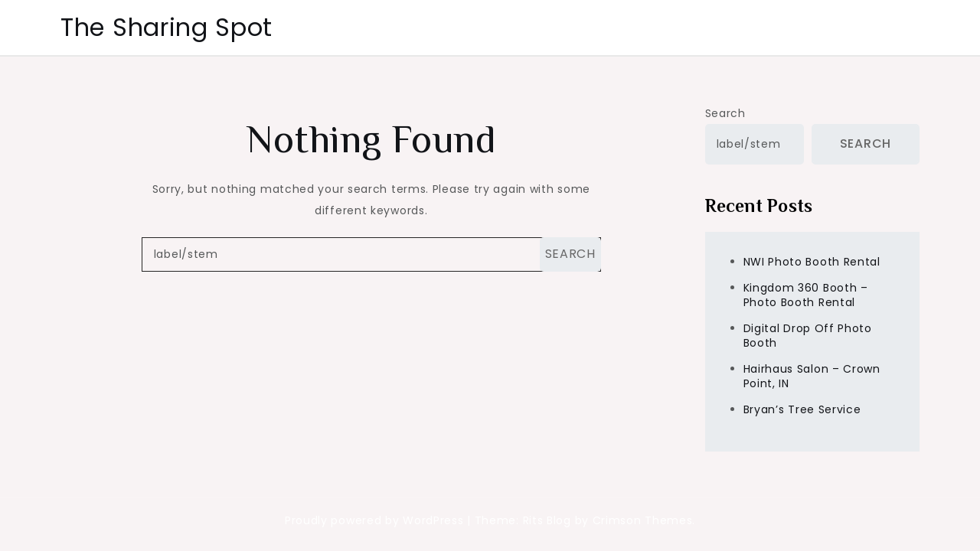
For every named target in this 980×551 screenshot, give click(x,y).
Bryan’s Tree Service (802, 409)
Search (725, 113)
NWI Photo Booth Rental (812, 262)
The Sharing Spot (167, 27)
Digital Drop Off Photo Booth (808, 336)
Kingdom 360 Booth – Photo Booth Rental (806, 295)
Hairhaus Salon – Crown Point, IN (812, 376)
